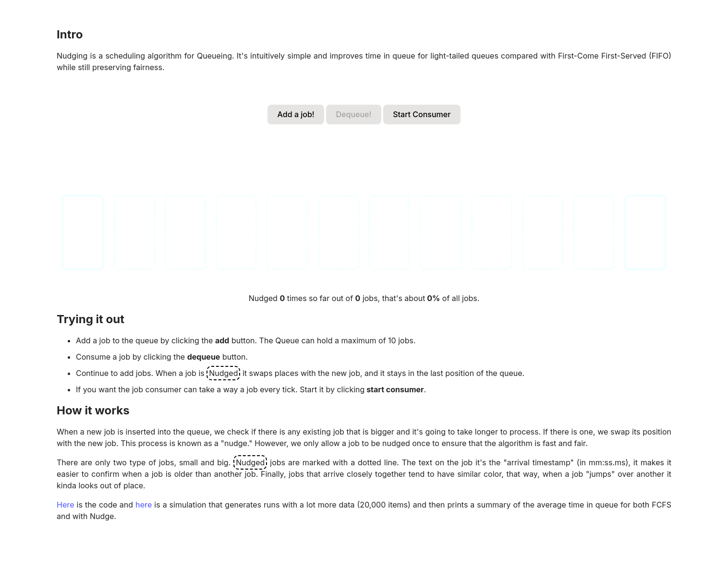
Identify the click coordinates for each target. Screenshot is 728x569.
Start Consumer (422, 114)
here (144, 505)
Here (66, 505)
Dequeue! (354, 114)
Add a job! (296, 114)
